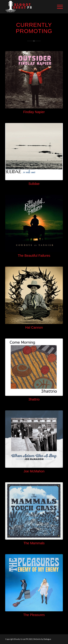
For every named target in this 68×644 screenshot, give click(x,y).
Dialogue (47, 639)
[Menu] (58, 7)
